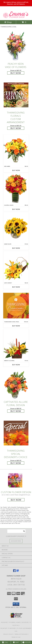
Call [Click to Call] (5, 642)
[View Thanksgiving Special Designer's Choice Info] (16, 433)
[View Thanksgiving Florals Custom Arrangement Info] (16, 95)
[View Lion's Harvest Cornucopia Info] (16, 267)
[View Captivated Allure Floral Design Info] (16, 384)
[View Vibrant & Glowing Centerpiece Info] (16, 344)
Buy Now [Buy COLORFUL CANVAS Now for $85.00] (16, 209)
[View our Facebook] (15, 571)
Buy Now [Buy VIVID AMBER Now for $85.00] (16, 170)
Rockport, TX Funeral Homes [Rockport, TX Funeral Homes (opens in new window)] (11, 622)
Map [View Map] (16, 642)
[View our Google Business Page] (18, 571)
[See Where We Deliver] (16, 541)
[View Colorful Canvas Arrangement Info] (16, 189)
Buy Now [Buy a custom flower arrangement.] (16, 500)
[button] (16, 604)
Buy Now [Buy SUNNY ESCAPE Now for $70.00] (16, 248)
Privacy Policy (8, 634)
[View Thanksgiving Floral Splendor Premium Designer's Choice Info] (16, 306)
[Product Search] (16, 531)
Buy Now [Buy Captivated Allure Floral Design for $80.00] (16, 411)
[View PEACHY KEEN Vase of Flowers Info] (16, 46)
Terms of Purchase (21, 634)
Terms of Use (16, 637)
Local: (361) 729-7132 (16, 585)
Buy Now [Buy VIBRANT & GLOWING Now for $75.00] (16, 365)
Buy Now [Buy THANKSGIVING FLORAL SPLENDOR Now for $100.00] (16, 326)
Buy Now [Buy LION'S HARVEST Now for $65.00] (16, 287)
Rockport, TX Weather (8, 628)
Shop (8, 22)
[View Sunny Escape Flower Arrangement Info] (16, 228)
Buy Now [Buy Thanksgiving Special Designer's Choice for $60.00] (16, 463)
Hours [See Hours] (27, 642)
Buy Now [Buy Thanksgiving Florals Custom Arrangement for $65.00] (16, 128)
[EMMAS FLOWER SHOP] (16, 18)
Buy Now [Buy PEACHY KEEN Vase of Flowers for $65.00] (16, 73)
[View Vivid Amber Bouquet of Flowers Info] (16, 150)
